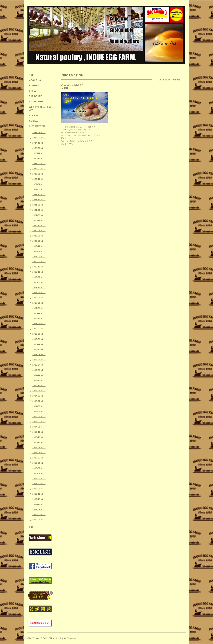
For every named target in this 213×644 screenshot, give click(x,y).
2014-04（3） (39, 411)
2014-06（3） (39, 401)
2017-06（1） (39, 298)
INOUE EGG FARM (45, 638)
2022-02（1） (39, 184)
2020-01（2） (39, 241)
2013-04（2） (39, 473)
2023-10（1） (39, 158)
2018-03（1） (39, 277)
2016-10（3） (39, 318)
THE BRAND (36, 96)
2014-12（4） (39, 375)
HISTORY (34, 86)
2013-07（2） (39, 458)
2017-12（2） (39, 287)
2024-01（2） (39, 148)
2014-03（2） (39, 417)
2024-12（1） (39, 143)
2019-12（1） (39, 246)
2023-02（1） (39, 169)
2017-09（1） (39, 293)
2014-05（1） (39, 406)
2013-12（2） (39, 432)
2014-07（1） (39, 396)
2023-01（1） (39, 174)
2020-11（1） (39, 225)
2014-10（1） (39, 386)
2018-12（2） (39, 267)
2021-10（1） (39, 200)
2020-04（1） (39, 231)
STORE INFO (36, 102)
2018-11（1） (39, 272)
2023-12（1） (39, 153)
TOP (31, 75)
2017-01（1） (39, 308)
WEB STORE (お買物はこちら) (41, 108)
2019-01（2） (39, 262)
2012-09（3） (39, 509)
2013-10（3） (39, 442)
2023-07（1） (39, 164)
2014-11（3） (39, 380)
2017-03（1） (39, 303)
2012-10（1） (39, 504)
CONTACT (35, 121)
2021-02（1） (39, 210)
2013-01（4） (39, 489)
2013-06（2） (39, 463)
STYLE (33, 91)
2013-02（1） (39, 484)
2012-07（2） (39, 515)
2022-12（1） (39, 179)
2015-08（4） (39, 355)
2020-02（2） (39, 236)
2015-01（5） (39, 370)
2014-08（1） (39, 391)
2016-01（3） (39, 339)
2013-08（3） (39, 453)
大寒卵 (65, 88)
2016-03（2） (39, 334)
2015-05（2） (39, 360)
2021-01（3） (39, 215)
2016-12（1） (39, 313)
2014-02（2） (39, 422)
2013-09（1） (39, 447)
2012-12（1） (39, 494)
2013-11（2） (39, 437)
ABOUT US (35, 80)
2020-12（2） (39, 220)
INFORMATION (37, 126)
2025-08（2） (39, 133)
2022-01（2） (39, 189)
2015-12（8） (39, 344)
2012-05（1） (39, 520)
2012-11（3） (39, 499)
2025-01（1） (39, 138)
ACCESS (34, 116)
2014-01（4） (39, 427)
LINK (32, 527)
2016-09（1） (39, 324)
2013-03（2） (39, 478)
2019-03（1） (39, 256)
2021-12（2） (39, 195)
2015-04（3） (39, 365)
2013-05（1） (39, 468)
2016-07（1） (39, 329)
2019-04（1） (39, 251)
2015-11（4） (39, 349)
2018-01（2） (39, 282)
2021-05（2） (39, 205)
